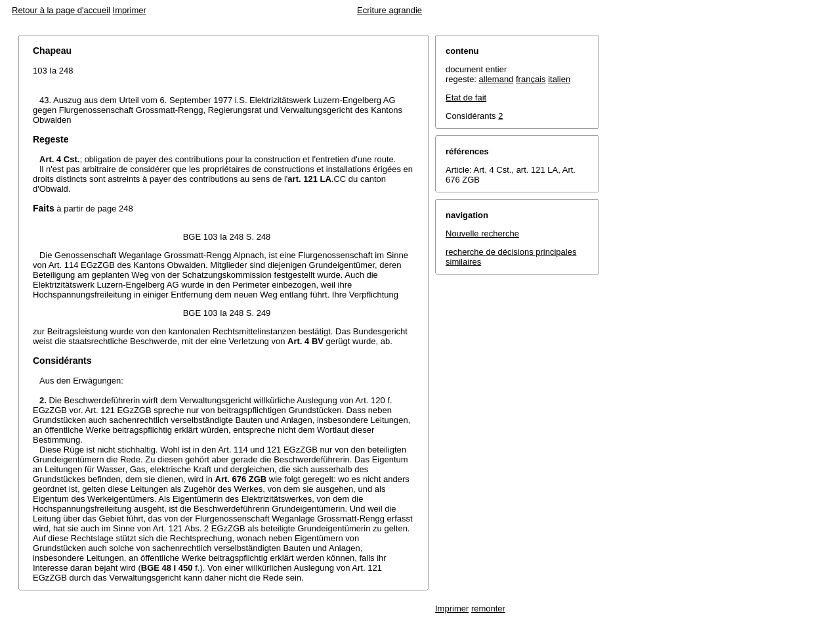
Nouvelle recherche (482, 233)
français (531, 79)
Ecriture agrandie (389, 10)
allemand (496, 79)
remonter (488, 609)
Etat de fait (466, 98)
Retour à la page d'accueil (61, 10)
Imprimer (130, 10)
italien (559, 79)
